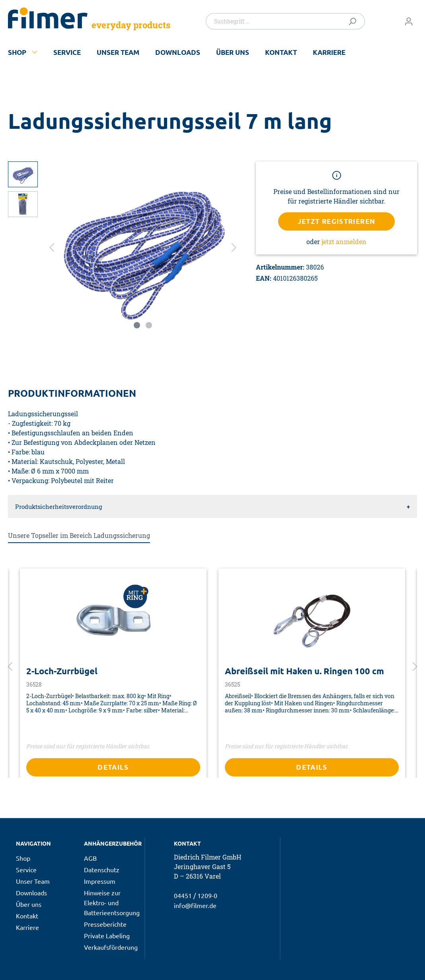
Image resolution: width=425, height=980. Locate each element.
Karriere (329, 52)
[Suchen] (354, 21)
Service (67, 52)
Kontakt (281, 52)
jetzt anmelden (344, 242)
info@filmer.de (195, 905)
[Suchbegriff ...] (275, 21)
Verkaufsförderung (111, 947)
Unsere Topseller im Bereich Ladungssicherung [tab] (79, 535)
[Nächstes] (234, 247)
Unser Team (118, 52)
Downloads (178, 52)
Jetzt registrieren (337, 221)
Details (113, 767)
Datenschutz (102, 869)
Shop (17, 52)
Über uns (233, 52)
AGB (90, 858)
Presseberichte (105, 924)
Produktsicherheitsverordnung (58, 506)
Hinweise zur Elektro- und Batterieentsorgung (112, 902)
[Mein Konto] (409, 21)
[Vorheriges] (52, 247)
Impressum (100, 881)
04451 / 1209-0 (196, 895)
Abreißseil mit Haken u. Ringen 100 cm (304, 671)
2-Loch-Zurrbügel (62, 671)
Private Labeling (107, 935)
